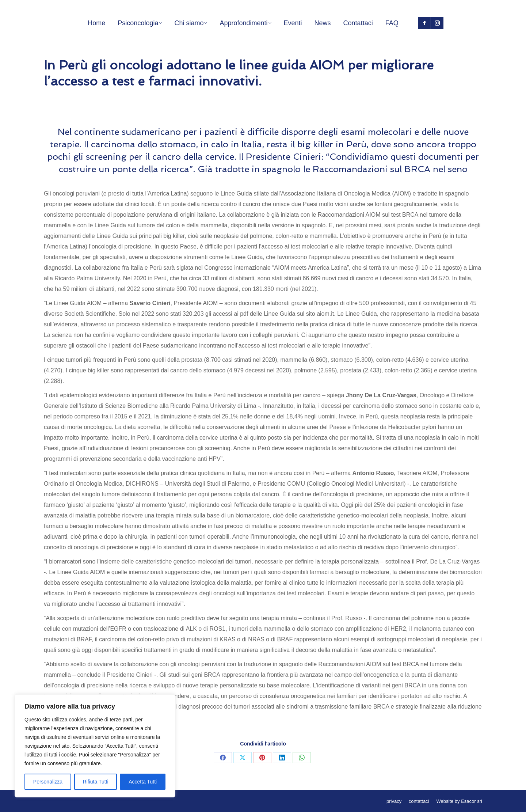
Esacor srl (472, 801)
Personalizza (48, 782)
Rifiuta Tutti (96, 782)
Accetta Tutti (143, 782)
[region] (95, 746)
